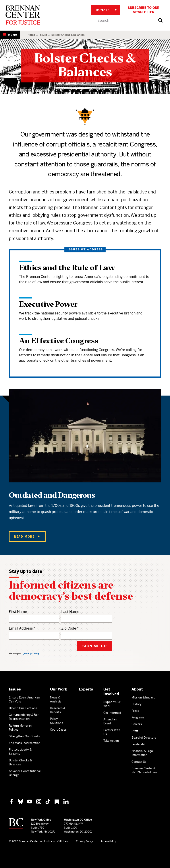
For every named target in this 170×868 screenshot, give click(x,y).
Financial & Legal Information (142, 753)
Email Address (21, 628)
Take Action (111, 741)
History (136, 704)
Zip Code (69, 628)
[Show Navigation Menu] (10, 35)
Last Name (70, 612)
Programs (138, 717)
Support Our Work (112, 704)
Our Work (59, 689)
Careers (137, 724)
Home (31, 35)
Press (135, 711)
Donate (106, 10)
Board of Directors (144, 738)
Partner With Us (112, 732)
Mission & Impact (143, 697)
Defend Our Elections (23, 708)
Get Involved (111, 691)
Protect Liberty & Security (20, 752)
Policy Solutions (57, 721)
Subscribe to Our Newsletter (144, 10)
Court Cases (58, 730)
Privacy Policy (84, 841)
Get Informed (112, 713)
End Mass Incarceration (25, 743)
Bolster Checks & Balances (20, 762)
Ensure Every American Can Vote (24, 699)
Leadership (139, 744)
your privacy (31, 653)
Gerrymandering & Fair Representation (24, 717)
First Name (18, 612)
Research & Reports (58, 710)
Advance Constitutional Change (25, 773)
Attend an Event (110, 721)
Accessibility (108, 841)
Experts (86, 689)
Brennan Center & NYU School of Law (144, 770)
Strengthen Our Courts (24, 736)
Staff (135, 731)
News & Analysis (56, 699)
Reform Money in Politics (20, 728)
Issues (43, 35)
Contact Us (139, 762)
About (137, 689)
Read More (27, 537)
